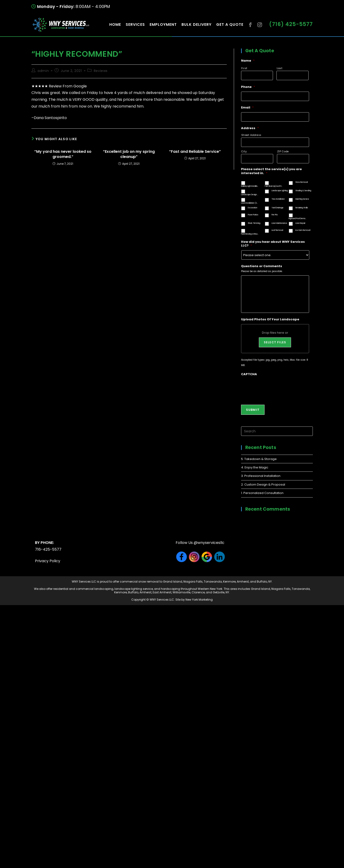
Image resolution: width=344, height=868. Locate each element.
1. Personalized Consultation (262, 493)
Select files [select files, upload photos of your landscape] (275, 342)
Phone (248, 87)
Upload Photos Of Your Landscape (270, 320)
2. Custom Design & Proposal (263, 485)
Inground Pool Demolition (298, 219)
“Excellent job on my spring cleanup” (129, 154)
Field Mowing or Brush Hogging (250, 234)
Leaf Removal (277, 230)
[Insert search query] (277, 431)
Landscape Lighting (280, 191)
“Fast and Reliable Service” (195, 152)
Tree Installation (278, 199)
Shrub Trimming (254, 223)
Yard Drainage (278, 208)
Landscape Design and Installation (250, 195)
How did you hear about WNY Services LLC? (273, 244)
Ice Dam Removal (303, 230)
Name (248, 61)
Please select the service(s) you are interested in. (271, 171)
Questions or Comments (262, 266)
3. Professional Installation (261, 476)
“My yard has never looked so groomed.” (63, 154)
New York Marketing (199, 600)
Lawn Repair (300, 223)
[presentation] (277, 388)
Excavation (253, 208)
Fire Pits (275, 215)
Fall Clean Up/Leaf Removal (274, 186)
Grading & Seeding (303, 191)
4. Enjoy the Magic (255, 467)
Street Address (251, 135)
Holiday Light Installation (250, 186)
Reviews (101, 71)
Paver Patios (253, 215)
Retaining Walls (302, 208)
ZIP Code (283, 152)
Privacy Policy (48, 561)
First (244, 68)
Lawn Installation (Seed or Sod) (250, 203)
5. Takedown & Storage (259, 459)
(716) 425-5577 (291, 24)
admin (43, 71)
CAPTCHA (249, 374)
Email (247, 108)
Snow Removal (302, 182)
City (244, 152)
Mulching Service (302, 199)
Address (250, 128)
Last (280, 68)
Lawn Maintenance (279, 223)
